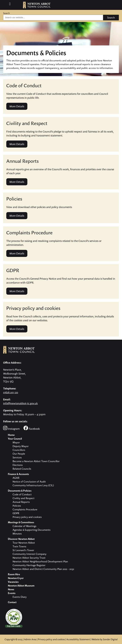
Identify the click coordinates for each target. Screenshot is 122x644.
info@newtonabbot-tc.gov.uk (20, 403)
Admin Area (30, 639)
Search (6, 13)
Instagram (11, 428)
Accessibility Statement (78, 639)
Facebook (32, 428)
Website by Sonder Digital (105, 639)
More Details (17, 106)
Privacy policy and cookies (51, 639)
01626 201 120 (11, 392)
